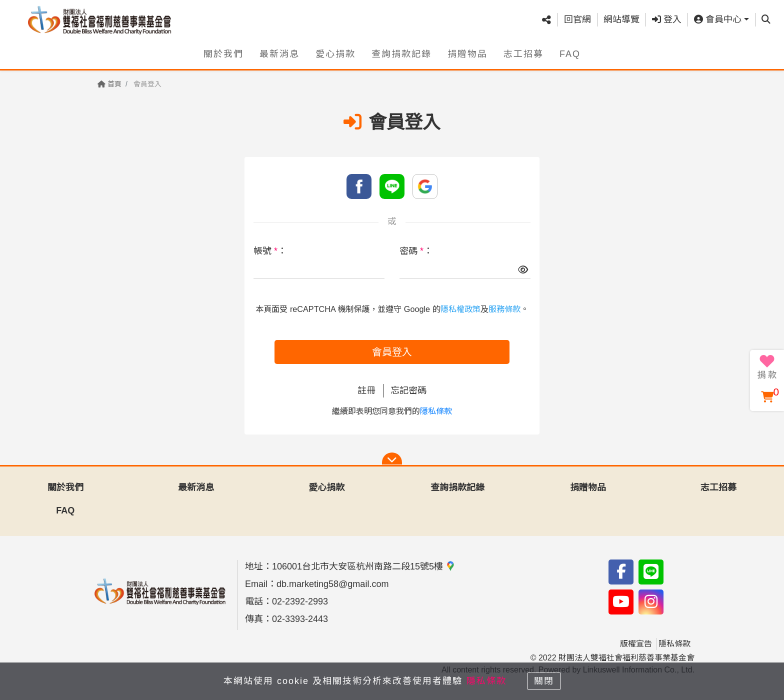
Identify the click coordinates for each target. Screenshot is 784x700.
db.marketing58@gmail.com (332, 584)
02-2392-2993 (300, 601)
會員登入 (392, 352)
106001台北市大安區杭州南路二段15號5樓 (364, 566)
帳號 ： (270, 251)
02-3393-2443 (300, 619)
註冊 (366, 390)
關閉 (544, 681)
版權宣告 (636, 644)
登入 (667, 19)
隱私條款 (436, 411)
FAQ (570, 53)
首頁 (109, 84)
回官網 (577, 19)
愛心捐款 (335, 53)
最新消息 (279, 53)
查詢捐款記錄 (401, 53)
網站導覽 (621, 19)
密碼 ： (416, 251)
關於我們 (223, 53)
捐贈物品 (467, 53)
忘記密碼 (408, 390)
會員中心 (718, 19)
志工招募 (523, 53)
